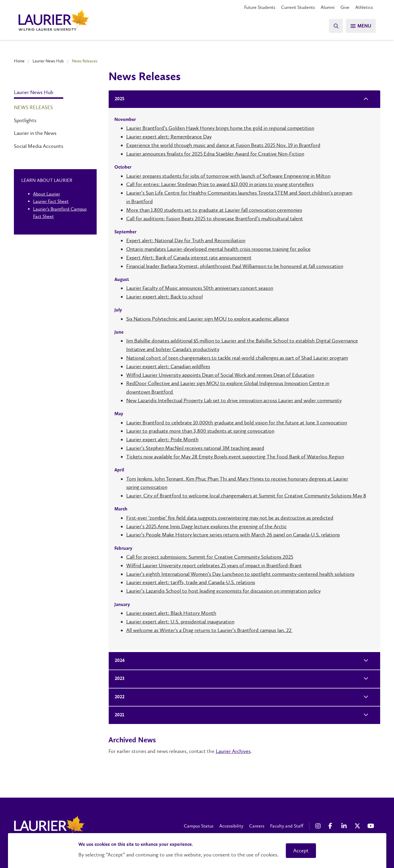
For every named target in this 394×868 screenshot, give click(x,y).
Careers (257, 826)
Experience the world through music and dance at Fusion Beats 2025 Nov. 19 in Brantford (223, 145)
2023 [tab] (118, 679)
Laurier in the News (35, 133)
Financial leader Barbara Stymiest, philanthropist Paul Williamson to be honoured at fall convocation (235, 266)
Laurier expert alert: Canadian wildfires (168, 366)
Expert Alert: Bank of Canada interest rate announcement (189, 258)
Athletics (364, 7)
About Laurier (47, 194)
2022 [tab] (118, 697)
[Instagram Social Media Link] (319, 826)
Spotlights (25, 120)
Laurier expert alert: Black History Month (171, 613)
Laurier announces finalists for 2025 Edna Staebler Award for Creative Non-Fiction (215, 154)
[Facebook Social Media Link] (332, 826)
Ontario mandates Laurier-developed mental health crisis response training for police (218, 249)
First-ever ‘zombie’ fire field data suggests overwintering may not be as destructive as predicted (230, 518)
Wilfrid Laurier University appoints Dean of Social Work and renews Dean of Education (220, 375)
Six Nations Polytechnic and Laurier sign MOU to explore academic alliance (208, 319)
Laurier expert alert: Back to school (164, 297)
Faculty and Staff (287, 826)
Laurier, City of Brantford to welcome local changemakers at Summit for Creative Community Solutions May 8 (246, 496)
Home (19, 61)
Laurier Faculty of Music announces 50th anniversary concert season (200, 288)
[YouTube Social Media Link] (371, 826)
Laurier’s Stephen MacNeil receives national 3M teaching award (195, 448)
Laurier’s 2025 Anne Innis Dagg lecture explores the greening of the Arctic (206, 526)
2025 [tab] (118, 99)
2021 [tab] (118, 715)
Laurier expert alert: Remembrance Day (169, 137)
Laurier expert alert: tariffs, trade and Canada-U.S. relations (191, 582)
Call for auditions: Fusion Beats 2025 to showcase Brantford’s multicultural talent (215, 219)
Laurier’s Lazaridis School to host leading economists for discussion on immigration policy (223, 591)
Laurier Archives (233, 751)
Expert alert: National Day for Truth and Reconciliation (186, 240)
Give (345, 7)
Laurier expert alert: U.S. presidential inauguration (180, 622)
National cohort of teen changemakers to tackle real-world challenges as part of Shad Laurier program (237, 358)
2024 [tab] (118, 661)
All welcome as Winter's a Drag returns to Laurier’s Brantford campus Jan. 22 (209, 630)
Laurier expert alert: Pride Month (162, 439)
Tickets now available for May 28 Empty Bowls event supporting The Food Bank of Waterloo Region (235, 457)
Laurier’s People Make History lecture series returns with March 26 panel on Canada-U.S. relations (233, 535)
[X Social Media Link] (358, 826)
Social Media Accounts (39, 146)
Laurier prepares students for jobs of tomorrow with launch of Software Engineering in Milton (228, 176)
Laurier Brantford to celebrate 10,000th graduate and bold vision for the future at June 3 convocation (237, 423)
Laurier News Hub (48, 61)
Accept (301, 851)
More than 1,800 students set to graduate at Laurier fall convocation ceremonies (214, 210)
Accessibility (231, 826)
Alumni (328, 7)
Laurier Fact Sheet (51, 201)
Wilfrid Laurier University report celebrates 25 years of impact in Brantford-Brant (214, 565)
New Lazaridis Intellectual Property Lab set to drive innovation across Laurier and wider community (234, 400)
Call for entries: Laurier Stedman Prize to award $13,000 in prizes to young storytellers (220, 184)
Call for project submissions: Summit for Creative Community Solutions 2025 (210, 557)
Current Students (298, 7)
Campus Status (199, 826)
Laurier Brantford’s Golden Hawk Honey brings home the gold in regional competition (220, 128)
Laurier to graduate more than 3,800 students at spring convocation (200, 431)
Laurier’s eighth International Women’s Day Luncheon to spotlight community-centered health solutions (240, 574)
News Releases (33, 107)
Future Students (260, 7)
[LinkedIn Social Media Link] (345, 826)
